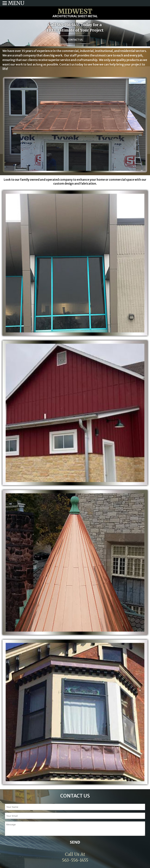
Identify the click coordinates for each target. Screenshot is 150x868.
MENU (16, 3)
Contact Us (75, 40)
